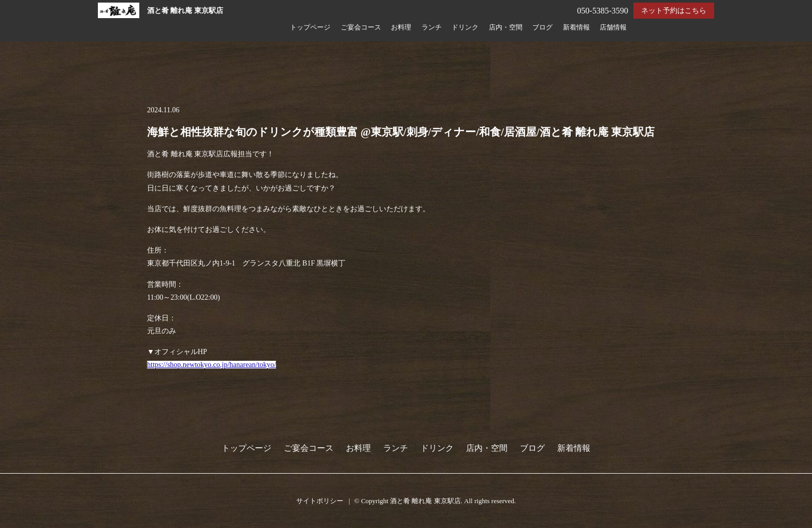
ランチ (432, 27)
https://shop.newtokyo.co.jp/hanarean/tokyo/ (212, 365)
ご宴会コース (361, 27)
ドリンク (465, 27)
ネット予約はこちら (674, 11)
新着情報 (576, 27)
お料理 (401, 27)
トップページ (310, 27)
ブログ (542, 27)
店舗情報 (613, 27)
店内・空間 (506, 27)
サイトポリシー (320, 501)
